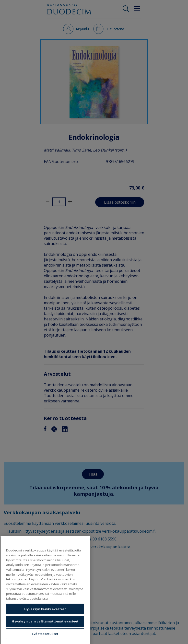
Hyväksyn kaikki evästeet (45, 617)
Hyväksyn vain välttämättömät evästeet (45, 630)
